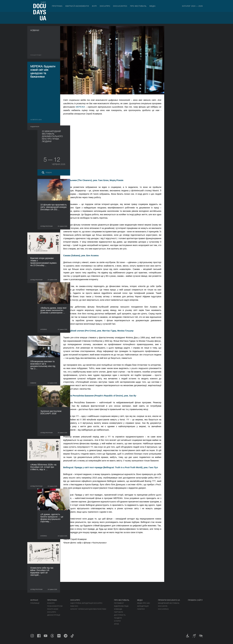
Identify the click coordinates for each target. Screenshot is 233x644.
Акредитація (143, 606)
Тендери (118, 618)
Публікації (35, 603)
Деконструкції (54, 615)
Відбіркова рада (121, 606)
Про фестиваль (138, 6)
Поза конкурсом (55, 606)
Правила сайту (195, 600)
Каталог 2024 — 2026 (192, 6)
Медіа (153, 6)
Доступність (120, 615)
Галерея (141, 609)
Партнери (119, 612)
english (43, 2)
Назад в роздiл (36, 55)
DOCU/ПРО (105, 6)
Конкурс (51, 603)
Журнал (34, 600)
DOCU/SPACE (163, 609)
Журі (94, 6)
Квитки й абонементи (77, 6)
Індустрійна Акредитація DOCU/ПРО (86, 603)
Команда (118, 609)
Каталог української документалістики (88, 609)
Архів (116, 624)
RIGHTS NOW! (53, 609)
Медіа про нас (144, 603)
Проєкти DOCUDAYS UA (169, 600)
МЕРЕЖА (83, 107)
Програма (57, 6)
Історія (117, 621)
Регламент (119, 603)
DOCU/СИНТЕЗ (120, 6)
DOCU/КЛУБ (163, 606)
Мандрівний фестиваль (169, 603)
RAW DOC (74, 606)
